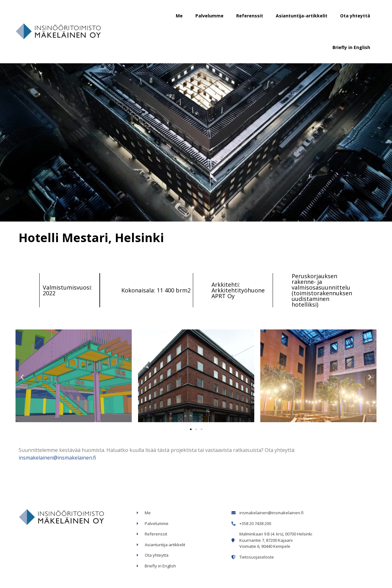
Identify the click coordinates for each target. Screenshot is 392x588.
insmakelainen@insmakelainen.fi (57, 458)
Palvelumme (209, 16)
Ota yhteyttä (355, 16)
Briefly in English (351, 47)
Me (179, 16)
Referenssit (250, 16)
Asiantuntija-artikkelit (302, 16)
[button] (191, 429)
